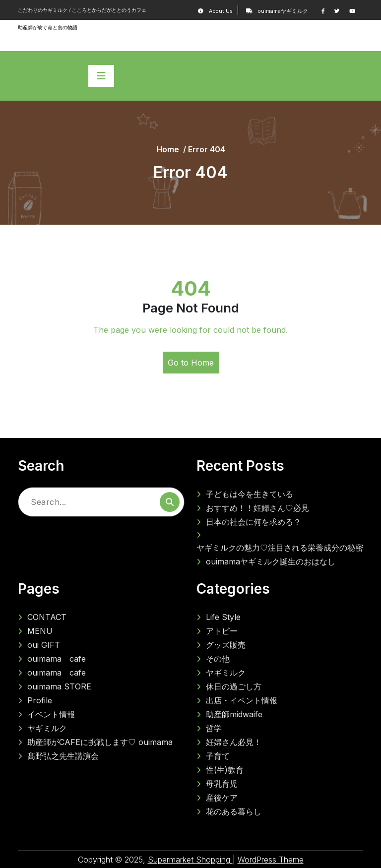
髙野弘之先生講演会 (63, 756)
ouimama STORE (59, 686)
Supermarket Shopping (190, 860)
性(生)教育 (225, 770)
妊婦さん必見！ (234, 742)
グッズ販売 (226, 645)
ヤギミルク (47, 728)
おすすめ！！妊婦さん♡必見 (257, 508)
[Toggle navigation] (101, 76)
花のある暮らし (234, 811)
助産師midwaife (234, 714)
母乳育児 (222, 784)
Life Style (223, 617)
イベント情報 (55, 714)
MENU (40, 631)
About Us (221, 11)
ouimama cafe (57, 659)
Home (168, 149)
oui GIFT (44, 645)
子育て (218, 756)
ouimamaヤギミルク (281, 11)
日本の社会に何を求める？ (257, 522)
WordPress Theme (271, 860)
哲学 (214, 728)
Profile (44, 700)
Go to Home (191, 363)
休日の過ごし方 (234, 686)
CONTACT (47, 617)
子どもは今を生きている (250, 494)
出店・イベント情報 (242, 700)
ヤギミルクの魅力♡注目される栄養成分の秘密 (280, 548)
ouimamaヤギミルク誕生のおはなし (271, 561)
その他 (218, 659)
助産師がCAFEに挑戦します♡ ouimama (100, 742)
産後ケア (222, 798)
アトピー (222, 631)
